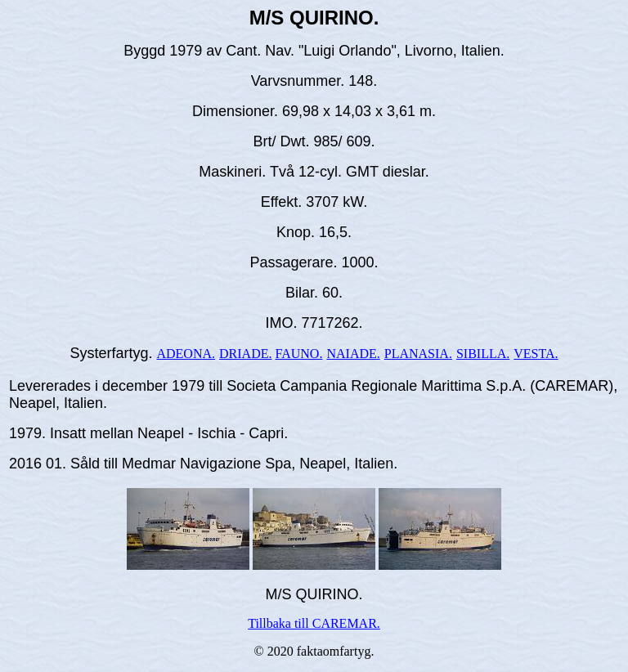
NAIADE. (353, 354)
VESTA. (536, 354)
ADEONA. (186, 354)
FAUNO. (298, 354)
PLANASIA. (418, 354)
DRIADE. (245, 354)
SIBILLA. (483, 354)
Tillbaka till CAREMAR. (314, 623)
